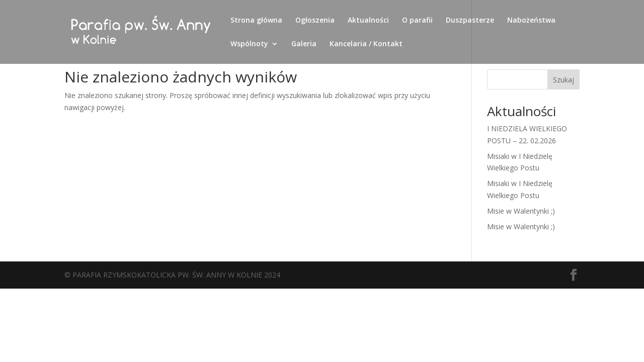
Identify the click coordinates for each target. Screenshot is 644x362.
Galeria (304, 44)
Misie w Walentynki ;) (521, 211)
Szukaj (563, 80)
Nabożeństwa (531, 21)
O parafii (417, 21)
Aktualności (368, 21)
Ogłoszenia (315, 21)
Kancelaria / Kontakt (366, 44)
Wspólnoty (249, 44)
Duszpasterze (470, 21)
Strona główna (256, 21)
